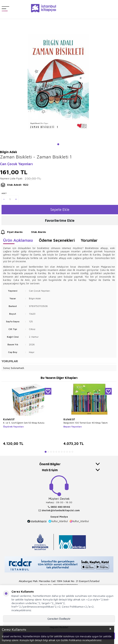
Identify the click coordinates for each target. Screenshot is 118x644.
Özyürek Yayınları (13, 427)
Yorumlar (89, 240)
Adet (4, 193)
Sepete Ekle (60, 209)
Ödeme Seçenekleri (57, 240)
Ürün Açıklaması (18, 240)
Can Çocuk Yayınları (16, 164)
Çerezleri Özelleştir (59, 619)
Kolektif (9, 419)
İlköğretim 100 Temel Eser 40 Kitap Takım (86, 423)
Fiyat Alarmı (11, 232)
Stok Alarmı (35, 232)
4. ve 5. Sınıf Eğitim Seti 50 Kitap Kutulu (24, 423)
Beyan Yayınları (73, 427)
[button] (58, 144)
